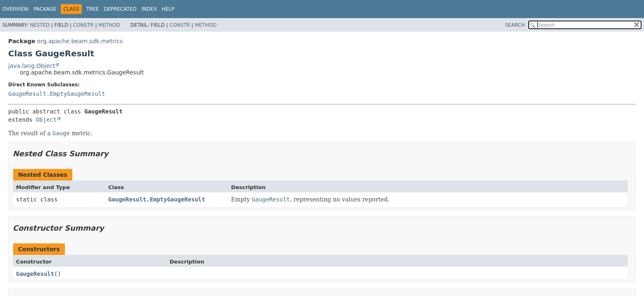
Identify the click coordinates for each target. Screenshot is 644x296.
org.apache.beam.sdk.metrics (80, 41)
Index (149, 9)
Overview (16, 9)
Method (109, 25)
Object (46, 120)
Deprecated (120, 9)
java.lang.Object (32, 66)
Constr (83, 25)
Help (168, 9)
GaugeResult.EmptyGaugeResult (57, 94)
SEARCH (515, 25)
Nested (39, 25)
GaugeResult (35, 274)
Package (45, 9)
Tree (93, 9)
